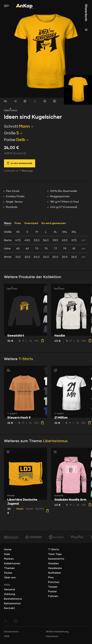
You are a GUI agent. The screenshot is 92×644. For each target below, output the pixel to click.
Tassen (53, 587)
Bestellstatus (13, 599)
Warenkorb (86, 17)
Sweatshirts (56, 559)
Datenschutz (11, 632)
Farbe (10, 140)
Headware (55, 568)
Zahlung (10, 594)
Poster (52, 591)
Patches (54, 582)
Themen (9, 568)
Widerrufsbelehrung (57, 632)
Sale (7, 554)
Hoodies (53, 563)
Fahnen (53, 596)
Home (8, 549)
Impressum (52, 636)
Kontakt (9, 608)
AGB (7, 636)
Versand (9, 589)
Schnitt (11, 127)
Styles (8, 573)
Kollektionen (12, 563)
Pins (51, 577)
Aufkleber (55, 573)
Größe (10, 133)
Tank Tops (55, 554)
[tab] (46, 244)
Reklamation (12, 603)
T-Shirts (26, 359)
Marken (9, 559)
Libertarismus (55, 441)
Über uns (10, 577)
